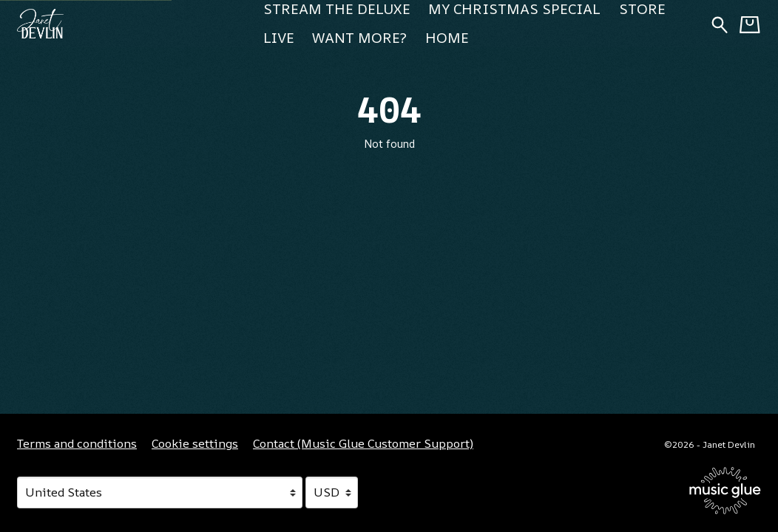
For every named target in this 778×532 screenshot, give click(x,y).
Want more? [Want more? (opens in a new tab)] (359, 38)
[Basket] (750, 24)
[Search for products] (720, 23)
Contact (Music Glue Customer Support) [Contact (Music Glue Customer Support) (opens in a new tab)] (363, 443)
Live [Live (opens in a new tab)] (279, 38)
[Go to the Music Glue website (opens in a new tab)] (725, 491)
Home (447, 38)
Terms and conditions (77, 443)
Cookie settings (195, 443)
